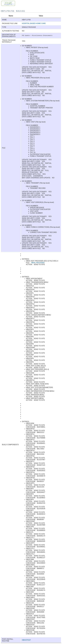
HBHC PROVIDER (38, 263)
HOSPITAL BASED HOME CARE (34, 23)
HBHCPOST (26, 640)
